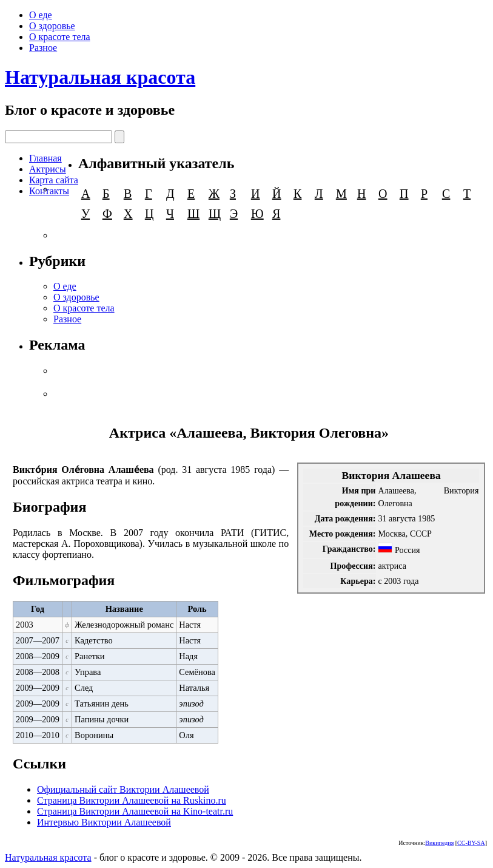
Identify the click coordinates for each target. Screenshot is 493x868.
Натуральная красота (100, 77)
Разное (43, 48)
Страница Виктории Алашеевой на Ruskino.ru (132, 800)
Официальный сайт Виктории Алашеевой (123, 789)
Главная (45, 158)
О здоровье (52, 26)
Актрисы (48, 169)
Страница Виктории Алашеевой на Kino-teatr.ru (135, 811)
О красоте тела (60, 37)
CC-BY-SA (471, 843)
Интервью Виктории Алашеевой (104, 822)
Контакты (49, 191)
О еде (41, 15)
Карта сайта (54, 180)
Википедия (439, 843)
